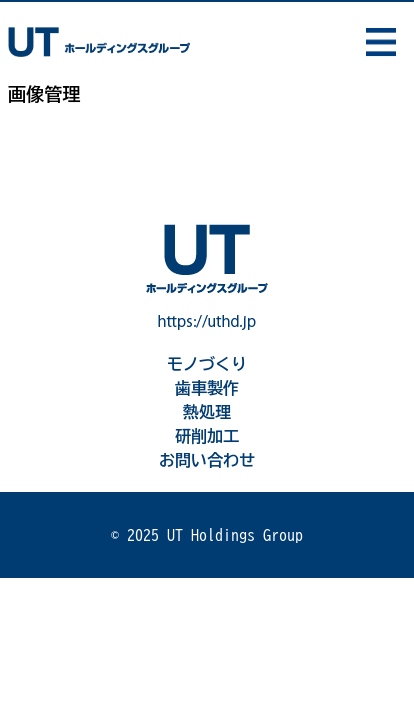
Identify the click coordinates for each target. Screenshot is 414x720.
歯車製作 (207, 388)
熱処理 (207, 412)
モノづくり (207, 364)
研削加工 (207, 436)
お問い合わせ (207, 460)
